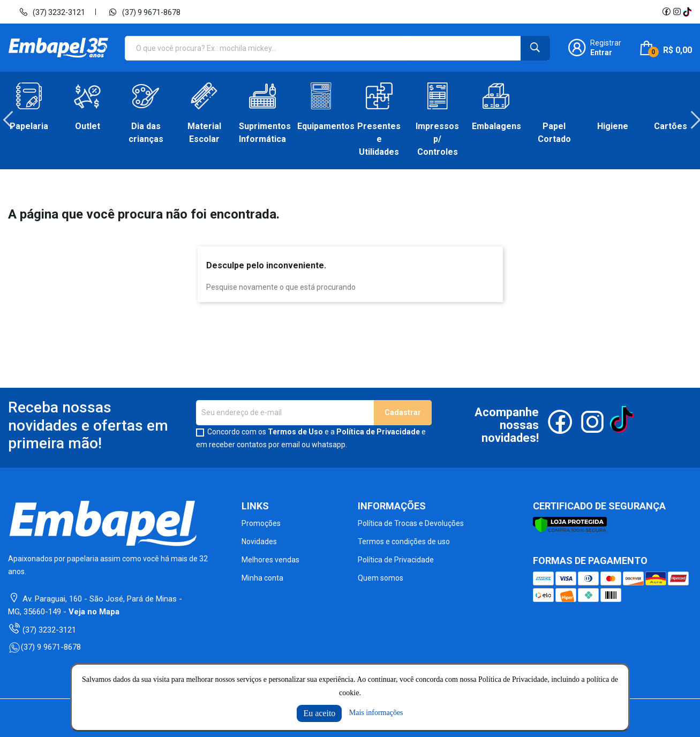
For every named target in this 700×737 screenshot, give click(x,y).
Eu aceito (319, 713)
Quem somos (381, 578)
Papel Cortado (554, 133)
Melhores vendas (270, 560)
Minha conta (262, 578)
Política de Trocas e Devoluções (411, 523)
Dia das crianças (146, 133)
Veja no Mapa (94, 612)
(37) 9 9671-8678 (144, 12)
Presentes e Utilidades (379, 139)
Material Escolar (204, 133)
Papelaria (29, 126)
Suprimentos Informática (263, 133)
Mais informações (376, 713)
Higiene (613, 126)
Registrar (606, 43)
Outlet (88, 126)
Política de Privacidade (378, 432)
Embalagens (496, 126)
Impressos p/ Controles (437, 139)
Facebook (666, 12)
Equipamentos (321, 126)
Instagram (677, 12)
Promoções (261, 523)
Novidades (259, 542)
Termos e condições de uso (404, 542)
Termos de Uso (295, 432)
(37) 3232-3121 (52, 12)
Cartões (671, 126)
